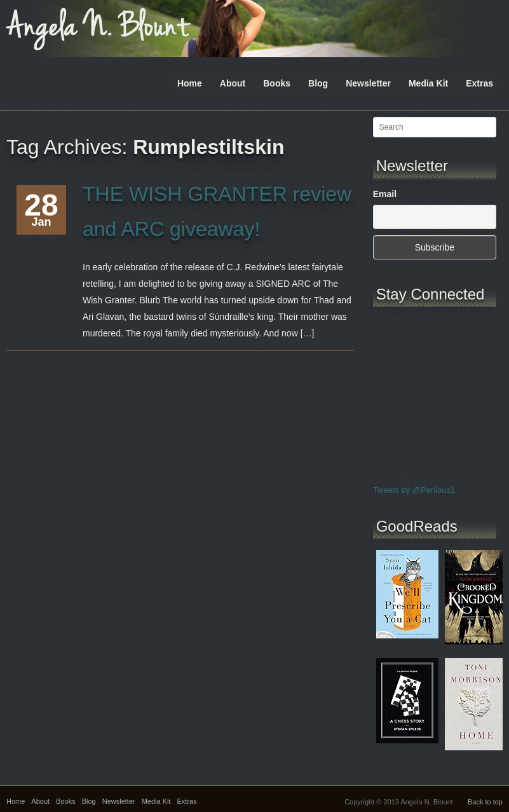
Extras (479, 83)
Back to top (485, 802)
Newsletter (368, 83)
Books (277, 83)
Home (190, 83)
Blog (318, 83)
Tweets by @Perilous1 (414, 490)
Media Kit (428, 83)
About (233, 83)
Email (385, 194)
